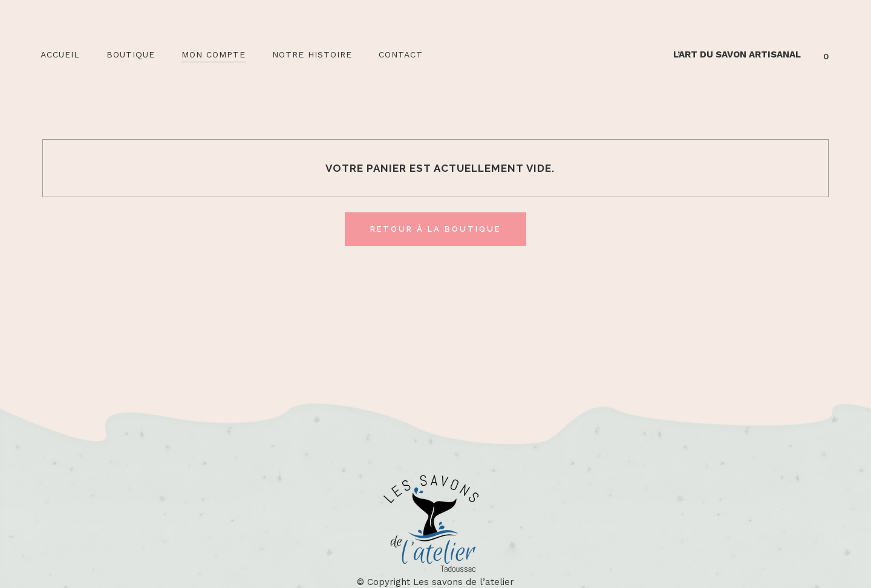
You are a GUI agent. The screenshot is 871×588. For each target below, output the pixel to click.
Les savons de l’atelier (464, 582)
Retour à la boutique (435, 229)
